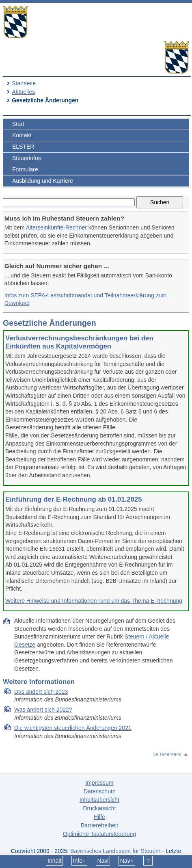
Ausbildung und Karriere (43, 181)
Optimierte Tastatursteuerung (99, 834)
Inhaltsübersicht (99, 800)
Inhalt (54, 861)
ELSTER (23, 147)
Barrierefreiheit (99, 825)
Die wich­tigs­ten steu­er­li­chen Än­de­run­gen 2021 (73, 728)
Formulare (25, 169)
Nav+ (127, 861)
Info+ (80, 861)
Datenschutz (99, 791)
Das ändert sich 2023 (41, 692)
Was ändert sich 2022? (43, 710)
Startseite (24, 83)
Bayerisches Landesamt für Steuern (115, 851)
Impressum (99, 783)
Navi (103, 861)
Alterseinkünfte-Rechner (56, 227)
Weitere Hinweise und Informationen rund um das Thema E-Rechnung (94, 601)
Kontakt (22, 135)
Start (18, 124)
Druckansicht (99, 808)
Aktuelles (23, 92)
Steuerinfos (27, 158)
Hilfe (99, 817)
